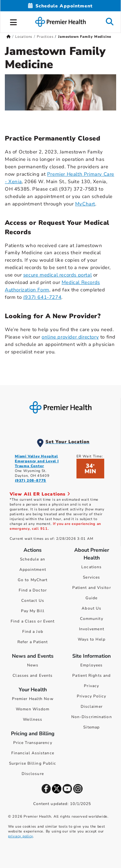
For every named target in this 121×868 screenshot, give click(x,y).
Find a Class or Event (33, 621)
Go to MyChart (33, 580)
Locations (91, 567)
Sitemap (91, 727)
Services (91, 577)
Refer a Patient (33, 642)
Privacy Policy (91, 696)
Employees (91, 665)
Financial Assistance (33, 753)
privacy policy (20, 836)
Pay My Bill (33, 611)
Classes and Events (33, 675)
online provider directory (70, 337)
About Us (91, 608)
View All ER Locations (40, 494)
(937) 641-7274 (42, 297)
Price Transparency (33, 743)
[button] (14, 21)
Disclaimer (92, 706)
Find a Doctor (33, 590)
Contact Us (33, 601)
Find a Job (33, 632)
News (33, 665)
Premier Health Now (33, 699)
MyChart (85, 204)
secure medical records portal (57, 275)
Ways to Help (92, 639)
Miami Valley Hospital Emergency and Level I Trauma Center (37, 461)
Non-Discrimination (92, 717)
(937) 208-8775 (30, 481)
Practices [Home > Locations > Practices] (45, 37)
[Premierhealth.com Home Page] (9, 37)
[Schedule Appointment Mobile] (60, 6)
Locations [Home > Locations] (24, 37)
